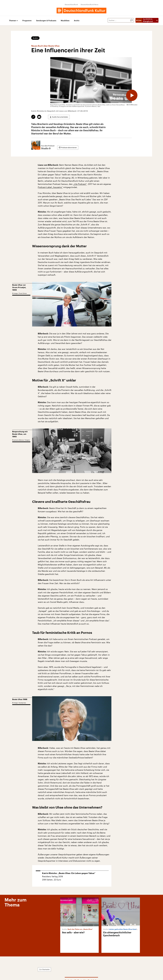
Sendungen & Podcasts (46, 21)
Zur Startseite (44, 969)
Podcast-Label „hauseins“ (50, 187)
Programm (27, 21)
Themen (13, 21)
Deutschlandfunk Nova (89, 4)
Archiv (77, 21)
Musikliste (65, 21)
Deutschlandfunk (71, 4)
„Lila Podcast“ (80, 184)
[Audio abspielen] (132, 95)
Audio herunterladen (60, 117)
